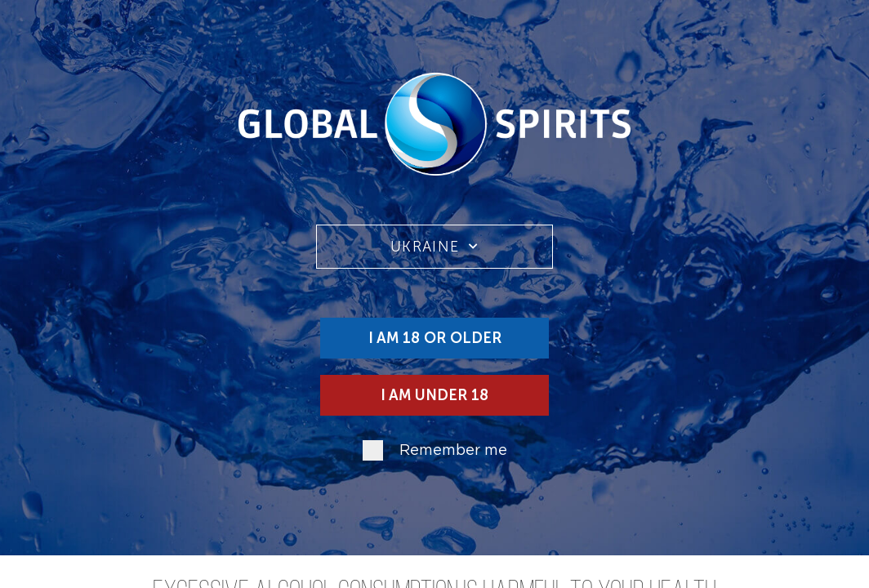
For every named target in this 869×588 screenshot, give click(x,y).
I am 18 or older (435, 338)
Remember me (453, 451)
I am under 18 (434, 395)
